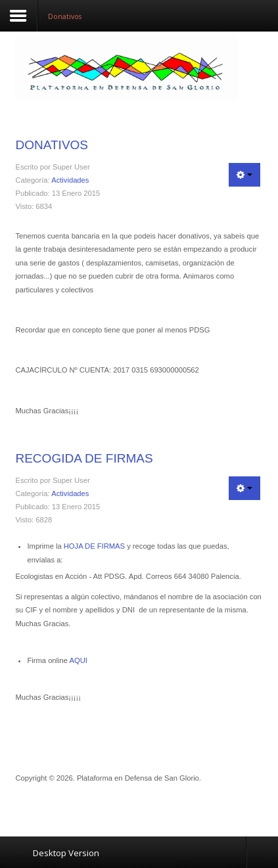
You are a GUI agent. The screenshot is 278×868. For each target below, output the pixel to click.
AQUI (79, 660)
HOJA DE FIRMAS (94, 546)
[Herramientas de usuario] (244, 175)
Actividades (70, 180)
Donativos (52, 145)
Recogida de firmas (84, 458)
